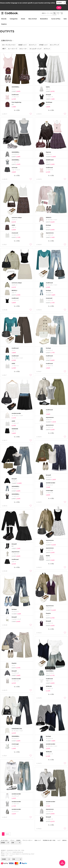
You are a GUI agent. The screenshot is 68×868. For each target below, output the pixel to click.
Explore (4, 24)
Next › (8, 834)
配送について (38, 840)
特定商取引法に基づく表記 (49, 840)
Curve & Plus (56, 19)
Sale (65, 19)
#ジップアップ (55, 45)
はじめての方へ (5, 840)
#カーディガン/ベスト (9, 45)
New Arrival (33, 19)
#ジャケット (33, 45)
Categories (14, 19)
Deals (23, 19)
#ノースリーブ (13, 49)
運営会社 (64, 840)
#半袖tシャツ (43, 45)
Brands (4, 19)
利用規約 (18, 840)
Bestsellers (44, 19)
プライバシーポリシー (28, 840)
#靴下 (4, 49)
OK (59, 8)
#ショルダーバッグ (36, 49)
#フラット (47, 49)
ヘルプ (59, 840)
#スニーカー (23, 49)
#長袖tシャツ (22, 45)
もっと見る (17, 110)
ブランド (12, 840)
